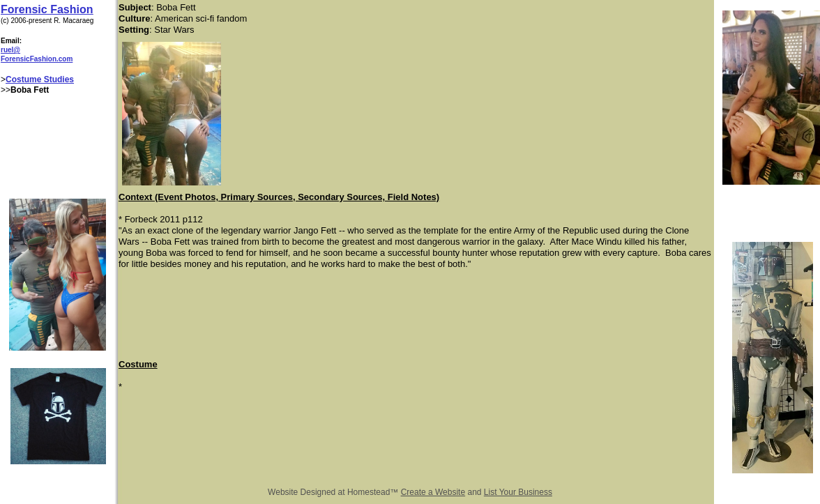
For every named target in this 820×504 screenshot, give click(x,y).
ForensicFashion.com (37, 59)
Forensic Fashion (47, 9)
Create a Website (433, 492)
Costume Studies (40, 79)
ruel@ (10, 50)
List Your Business (518, 492)
